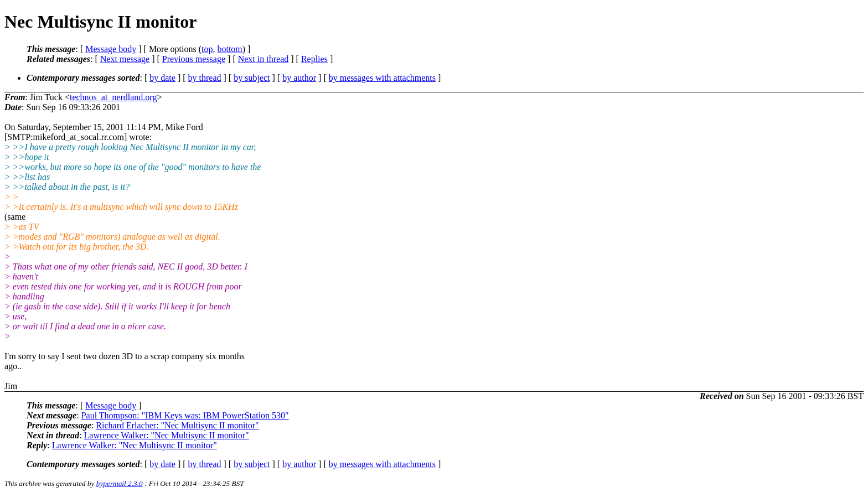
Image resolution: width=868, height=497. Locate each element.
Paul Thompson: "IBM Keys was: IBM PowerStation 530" (185, 415)
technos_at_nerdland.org (113, 97)
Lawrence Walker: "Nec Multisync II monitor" (167, 435)
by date (162, 78)
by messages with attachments (382, 78)
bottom (229, 49)
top (207, 49)
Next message (125, 59)
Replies (314, 59)
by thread (205, 78)
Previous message (194, 59)
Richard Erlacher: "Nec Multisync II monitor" (177, 425)
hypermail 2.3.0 (120, 483)
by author (299, 78)
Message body (111, 49)
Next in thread (263, 59)
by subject (252, 78)
